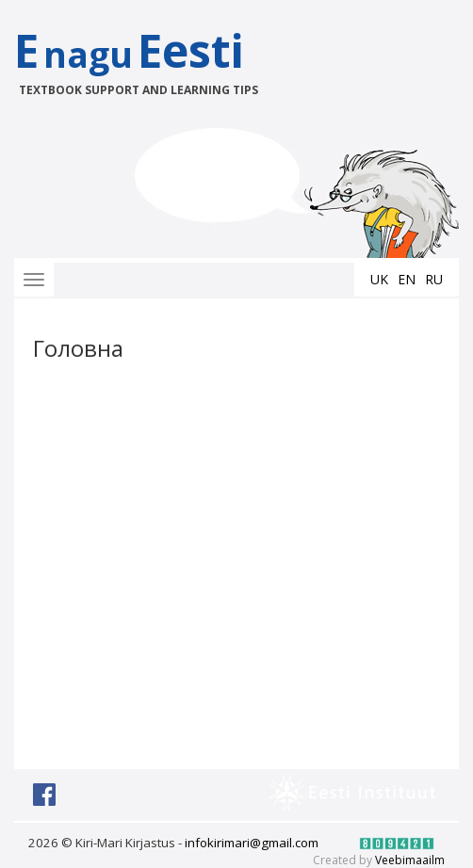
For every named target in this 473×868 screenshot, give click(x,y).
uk (379, 279)
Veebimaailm (410, 860)
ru (434, 279)
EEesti (148, 59)
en (407, 279)
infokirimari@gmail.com (252, 843)
